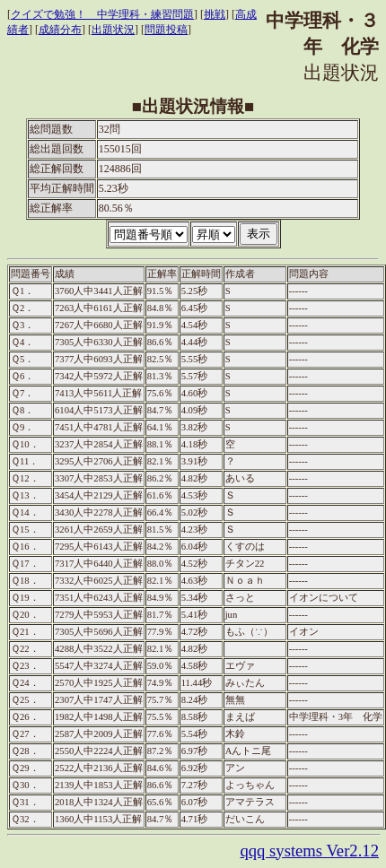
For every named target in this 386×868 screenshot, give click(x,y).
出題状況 (113, 30)
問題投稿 (166, 30)
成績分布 (60, 30)
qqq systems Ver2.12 (309, 851)
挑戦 (215, 14)
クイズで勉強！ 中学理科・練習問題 (102, 14)
